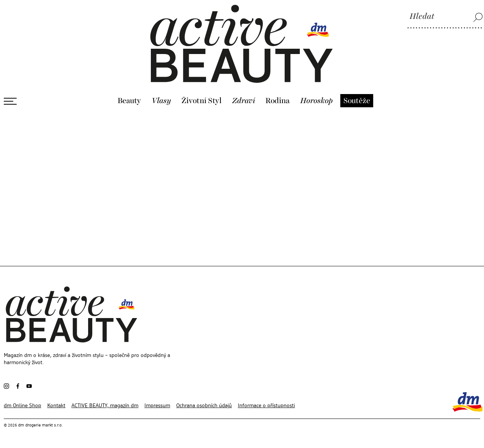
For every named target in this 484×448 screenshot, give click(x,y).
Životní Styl (202, 101)
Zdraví (244, 101)
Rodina (278, 101)
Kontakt (56, 406)
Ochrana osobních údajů (204, 406)
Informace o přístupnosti (266, 406)
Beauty (129, 101)
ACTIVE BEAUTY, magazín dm (105, 406)
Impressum (157, 406)
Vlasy (161, 101)
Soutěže (357, 101)
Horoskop (316, 101)
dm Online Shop (22, 406)
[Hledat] (445, 17)
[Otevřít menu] (10, 101)
